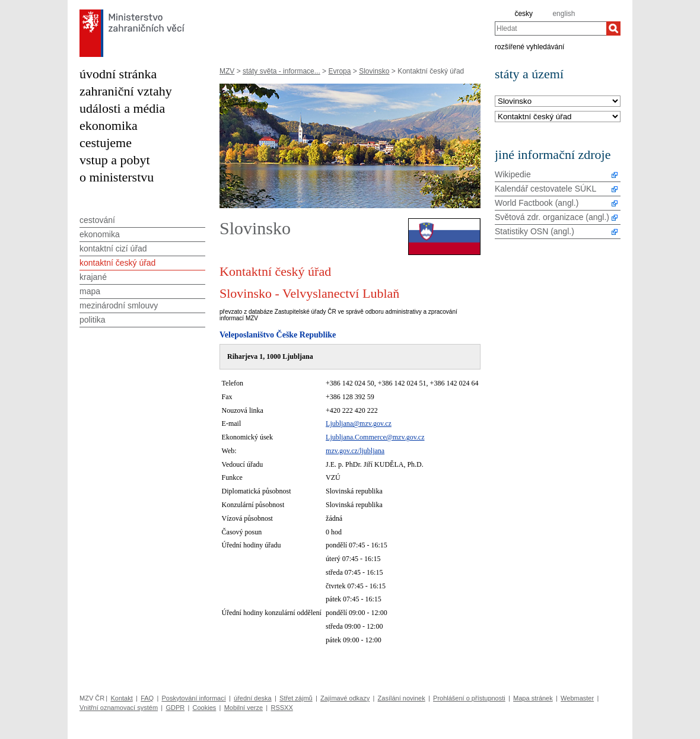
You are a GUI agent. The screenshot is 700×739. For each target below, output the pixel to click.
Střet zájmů (296, 698)
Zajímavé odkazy (345, 698)
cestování (97, 220)
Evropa (339, 71)
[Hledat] (613, 28)
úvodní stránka (118, 74)
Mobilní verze (244, 708)
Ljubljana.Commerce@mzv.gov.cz (375, 437)
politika (93, 320)
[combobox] (551, 28)
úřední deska (253, 698)
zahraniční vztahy (126, 91)
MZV (227, 71)
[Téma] (558, 117)
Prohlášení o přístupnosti (469, 698)
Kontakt (121, 698)
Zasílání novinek (402, 698)
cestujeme (106, 143)
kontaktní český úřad (117, 263)
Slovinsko (374, 71)
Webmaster (577, 698)
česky (524, 14)
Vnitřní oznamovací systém (119, 708)
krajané (93, 277)
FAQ (147, 698)
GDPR (175, 708)
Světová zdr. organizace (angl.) (552, 217)
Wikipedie (513, 174)
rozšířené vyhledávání (529, 46)
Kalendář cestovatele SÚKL (545, 189)
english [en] (564, 14)
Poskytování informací (194, 698)
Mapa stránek (533, 698)
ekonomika (109, 125)
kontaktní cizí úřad (113, 249)
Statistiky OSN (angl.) (534, 231)
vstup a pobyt (115, 160)
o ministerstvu (117, 177)
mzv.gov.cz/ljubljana (355, 451)
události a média (122, 108)
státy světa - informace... (281, 71)
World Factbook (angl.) (537, 203)
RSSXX (281, 708)
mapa (90, 291)
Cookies (205, 708)
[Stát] (558, 102)
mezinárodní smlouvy (119, 305)
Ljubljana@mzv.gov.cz (359, 423)
